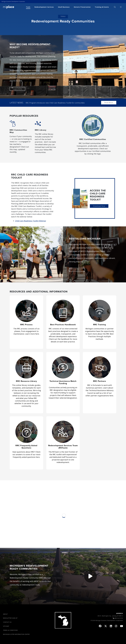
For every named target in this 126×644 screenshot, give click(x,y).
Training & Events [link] (102, 7)
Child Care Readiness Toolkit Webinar (31, 221)
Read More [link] (109, 103)
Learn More (77, 270)
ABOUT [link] (5, 614)
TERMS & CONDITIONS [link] (10, 630)
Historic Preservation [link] (82, 7)
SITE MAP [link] (6, 626)
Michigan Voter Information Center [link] (16, 634)
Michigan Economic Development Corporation (13, 1)
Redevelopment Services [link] (44, 7)
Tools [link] (28, 7)
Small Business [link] (64, 7)
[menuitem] (115, 7)
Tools (63, 16)
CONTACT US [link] (7, 622)
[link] (9, 7)
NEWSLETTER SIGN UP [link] (10, 618)
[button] (90, 576)
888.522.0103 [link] (119, 618)
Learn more (17, 89)
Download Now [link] (99, 206)
